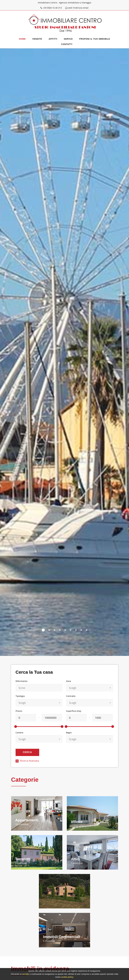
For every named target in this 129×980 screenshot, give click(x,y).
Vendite (37, 39)
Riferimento (21, 681)
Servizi (68, 39)
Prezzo (19, 711)
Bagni (69, 733)
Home (22, 39)
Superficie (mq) (74, 711)
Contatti (67, 44)
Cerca (27, 752)
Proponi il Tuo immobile (95, 39)
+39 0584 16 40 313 (51, 8)
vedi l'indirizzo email (77, 8)
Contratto (71, 696)
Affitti (53, 39)
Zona (69, 681)
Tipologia (20, 696)
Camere (19, 733)
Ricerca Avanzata (27, 761)
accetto (26, 974)
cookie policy (67, 977)
